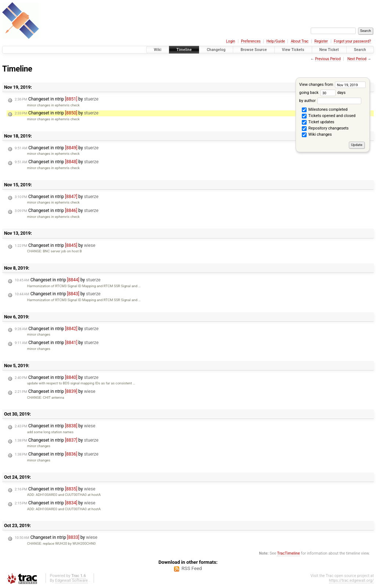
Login (231, 41)
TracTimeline (289, 553)
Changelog (216, 50)
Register (321, 41)
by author (330, 101)
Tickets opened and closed (329, 116)
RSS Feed (192, 568)
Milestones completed (325, 110)
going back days (322, 93)
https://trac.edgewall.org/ (351, 580)
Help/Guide (276, 41)
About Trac (300, 41)
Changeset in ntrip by (57, 99)
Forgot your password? (352, 41)
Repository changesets (325, 129)
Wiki (158, 50)
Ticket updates (318, 123)
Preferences (251, 41)
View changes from (332, 85)
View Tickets (293, 50)
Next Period (357, 59)
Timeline (184, 50)
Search (360, 50)
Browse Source (254, 50)
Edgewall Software (71, 580)
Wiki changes (317, 135)
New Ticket (329, 50)
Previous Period (328, 59)
